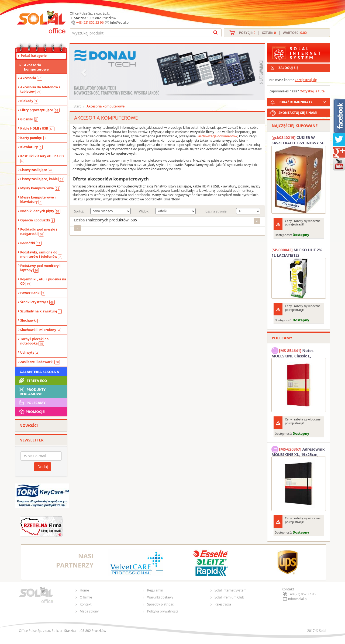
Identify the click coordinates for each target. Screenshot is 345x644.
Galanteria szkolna (39, 372)
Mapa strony (89, 611)
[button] (84, 72)
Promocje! (32, 412)
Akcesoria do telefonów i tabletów (40, 89)
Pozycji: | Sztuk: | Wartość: (273, 33)
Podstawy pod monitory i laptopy (40, 268)
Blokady (29, 101)
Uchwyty (30, 353)
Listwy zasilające (37, 170)
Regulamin (155, 590)
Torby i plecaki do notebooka (34, 341)
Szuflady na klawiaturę (41, 311)
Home (84, 590)
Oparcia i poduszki (37, 220)
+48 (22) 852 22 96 (90, 22)
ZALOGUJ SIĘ (288, 68)
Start (77, 106)
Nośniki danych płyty (40, 211)
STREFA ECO (32, 381)
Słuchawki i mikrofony (41, 330)
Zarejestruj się (306, 80)
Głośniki (29, 119)
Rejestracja (223, 604)
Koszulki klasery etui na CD (42, 158)
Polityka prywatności (163, 611)
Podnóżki (31, 243)
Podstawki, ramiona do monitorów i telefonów (41, 255)
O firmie (86, 597)
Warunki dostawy (160, 597)
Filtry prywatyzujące (40, 110)
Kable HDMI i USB (37, 128)
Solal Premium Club (229, 597)
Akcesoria (31, 78)
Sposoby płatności (161, 604)
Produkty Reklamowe (32, 391)
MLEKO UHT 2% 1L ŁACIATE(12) (297, 253)
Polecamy (32, 403)
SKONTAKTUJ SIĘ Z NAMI (298, 113)
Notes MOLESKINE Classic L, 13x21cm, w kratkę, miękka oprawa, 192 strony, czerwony (297, 353)
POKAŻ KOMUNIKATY (303, 101)
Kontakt (86, 604)
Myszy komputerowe (40, 188)
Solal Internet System (230, 590)
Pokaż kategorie (34, 56)
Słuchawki (31, 321)
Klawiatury (31, 147)
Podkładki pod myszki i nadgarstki (39, 232)
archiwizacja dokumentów (218, 136)
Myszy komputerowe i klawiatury (38, 200)
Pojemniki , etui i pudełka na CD (43, 281)
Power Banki (33, 293)
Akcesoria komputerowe (36, 67)
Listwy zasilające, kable (42, 179)
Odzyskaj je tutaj (313, 91)
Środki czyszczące (37, 302)
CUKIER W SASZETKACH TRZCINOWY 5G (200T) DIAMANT (298, 140)
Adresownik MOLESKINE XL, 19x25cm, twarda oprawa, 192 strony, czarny (298, 451)
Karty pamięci (34, 138)
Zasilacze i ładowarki (40, 362)
